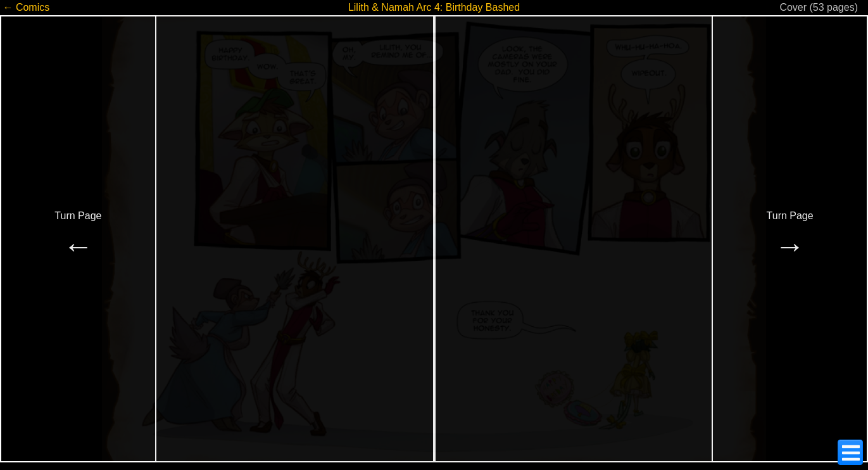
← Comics (26, 7)
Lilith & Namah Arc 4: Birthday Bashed (434, 7)
